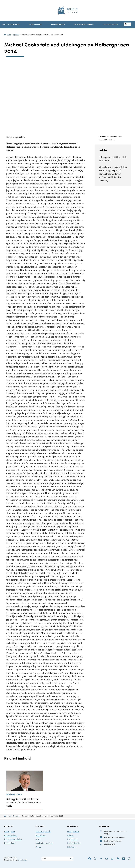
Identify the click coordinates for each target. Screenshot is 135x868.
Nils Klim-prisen (10, 835)
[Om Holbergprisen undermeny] (110, 24)
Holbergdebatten (74, 843)
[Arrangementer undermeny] (58, 24)
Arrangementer (73, 831)
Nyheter (70, 835)
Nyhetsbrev (72, 847)
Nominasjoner (10, 843)
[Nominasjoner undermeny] (35, 24)
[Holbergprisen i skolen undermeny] (84, 24)
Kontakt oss (41, 835)
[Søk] (72, 859)
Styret (38, 839)
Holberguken (72, 839)
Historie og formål (43, 831)
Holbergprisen (10, 831)
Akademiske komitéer (44, 843)
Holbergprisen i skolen (13, 839)
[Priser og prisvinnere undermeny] (10, 24)
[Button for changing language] (127, 24)
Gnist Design (23, 860)
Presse (38, 847)
